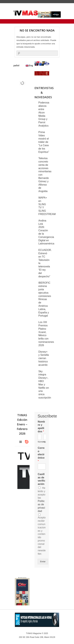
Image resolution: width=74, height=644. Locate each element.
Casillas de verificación (42, 479)
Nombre (39, 442)
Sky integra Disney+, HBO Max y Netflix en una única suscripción (45, 384)
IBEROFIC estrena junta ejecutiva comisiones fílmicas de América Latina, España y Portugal (45, 299)
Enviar (43, 562)
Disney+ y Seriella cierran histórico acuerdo (44, 358)
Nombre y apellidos (41, 427)
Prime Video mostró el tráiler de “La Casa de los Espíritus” (44, 142)
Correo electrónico (41, 454)
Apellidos (45, 442)
